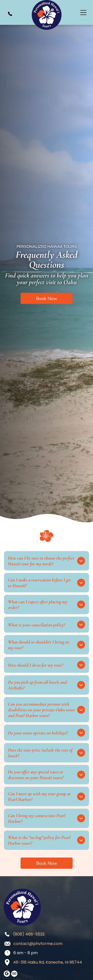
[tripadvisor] (14, 974)
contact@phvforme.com (38, 944)
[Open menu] (83, 13)
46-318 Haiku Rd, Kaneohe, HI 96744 (48, 962)
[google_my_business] (7, 974)
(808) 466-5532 (29, 934)
